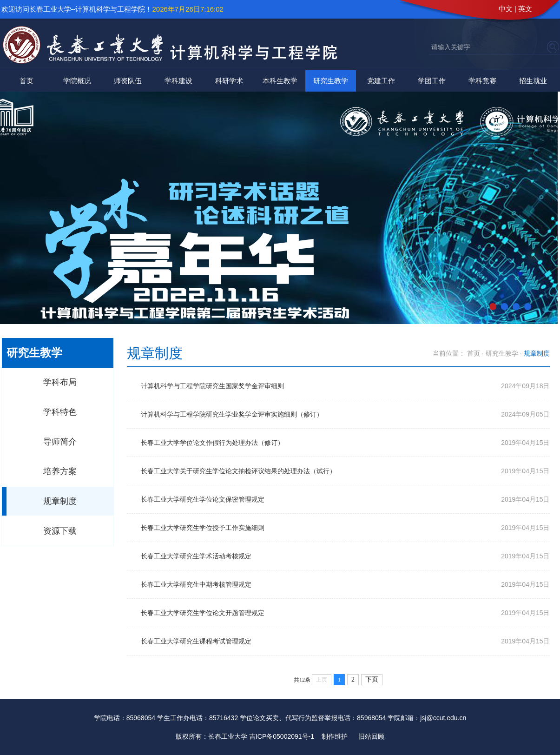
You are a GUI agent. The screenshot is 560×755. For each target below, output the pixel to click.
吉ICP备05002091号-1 (282, 736)
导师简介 (60, 442)
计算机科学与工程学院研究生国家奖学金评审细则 (212, 386)
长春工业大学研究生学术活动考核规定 (196, 556)
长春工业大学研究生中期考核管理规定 (196, 584)
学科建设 (178, 81)
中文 (506, 9)
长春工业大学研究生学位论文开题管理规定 (203, 613)
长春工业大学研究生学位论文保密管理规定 (203, 499)
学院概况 (77, 81)
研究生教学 (331, 81)
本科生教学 (280, 81)
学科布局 (60, 382)
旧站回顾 (371, 736)
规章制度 (60, 501)
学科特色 (60, 412)
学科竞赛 (482, 81)
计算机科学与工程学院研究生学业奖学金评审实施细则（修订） (232, 414)
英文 (525, 9)
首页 (26, 81)
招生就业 (533, 81)
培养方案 (60, 471)
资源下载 (60, 531)
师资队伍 (128, 81)
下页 (372, 679)
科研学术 (229, 81)
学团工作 (432, 81)
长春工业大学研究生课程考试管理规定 (196, 641)
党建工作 (381, 81)
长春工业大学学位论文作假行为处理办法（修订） (212, 443)
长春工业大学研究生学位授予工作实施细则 (203, 528)
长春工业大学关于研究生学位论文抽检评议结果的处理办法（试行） (238, 471)
